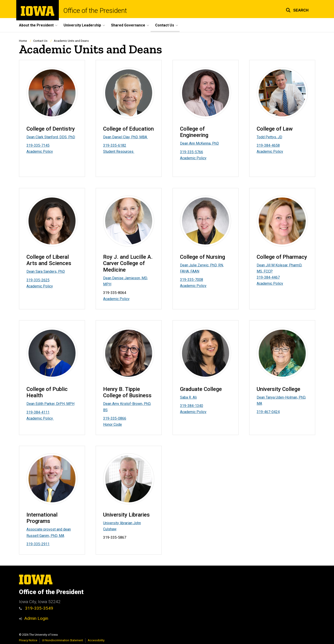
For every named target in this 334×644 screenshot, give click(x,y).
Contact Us (40, 41)
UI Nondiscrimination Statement (63, 640)
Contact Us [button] (165, 25)
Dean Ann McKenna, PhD (199, 144)
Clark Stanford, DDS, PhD (55, 137)
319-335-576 (191, 152)
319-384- (34, 412)
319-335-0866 (115, 418)
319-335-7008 (192, 280)
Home (23, 41)
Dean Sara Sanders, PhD (46, 271)
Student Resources (119, 152)
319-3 (261, 145)
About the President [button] (36, 25)
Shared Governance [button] (128, 25)
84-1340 (196, 406)
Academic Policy (40, 152)
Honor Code (113, 424)
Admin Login (36, 618)
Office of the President (95, 11)
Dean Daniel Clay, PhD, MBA (126, 137)
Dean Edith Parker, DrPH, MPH (50, 404)
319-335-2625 (38, 280)
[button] (297, 10)
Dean (31, 137)
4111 (45, 412)
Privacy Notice (28, 640)
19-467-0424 (269, 412)
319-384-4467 (268, 277)
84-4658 (273, 145)
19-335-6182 (116, 145)
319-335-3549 (39, 608)
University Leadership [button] (82, 25)
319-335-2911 (38, 544)
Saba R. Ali (188, 397)
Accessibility (96, 640)
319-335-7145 (38, 145)
